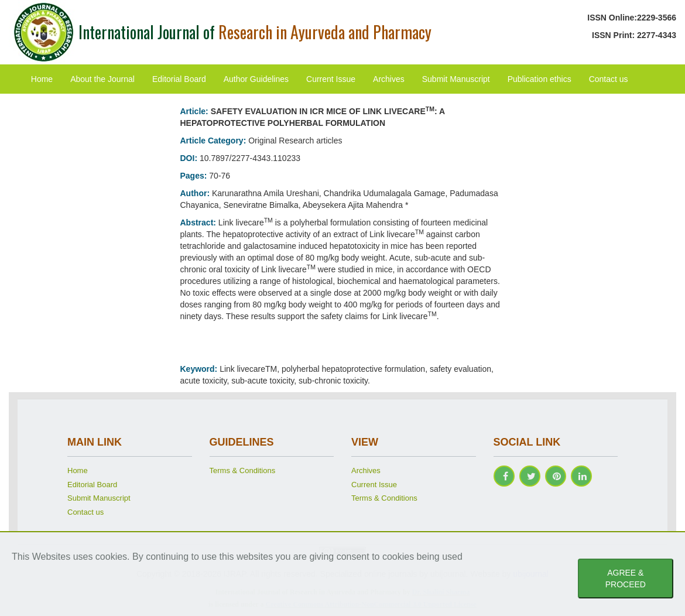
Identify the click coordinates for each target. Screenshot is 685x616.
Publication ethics (540, 79)
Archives (389, 79)
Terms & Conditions (243, 470)
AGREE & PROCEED (626, 579)
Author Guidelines (256, 79)
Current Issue (331, 79)
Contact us (609, 79)
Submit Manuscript (456, 79)
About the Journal (102, 79)
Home (42, 79)
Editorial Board (179, 79)
